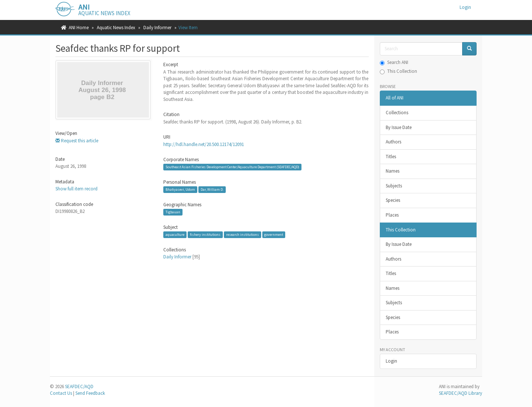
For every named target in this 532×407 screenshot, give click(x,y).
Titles (391, 157)
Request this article (77, 141)
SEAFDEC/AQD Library (461, 393)
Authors (393, 142)
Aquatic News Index (116, 28)
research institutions (243, 235)
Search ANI (394, 62)
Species (393, 200)
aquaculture (175, 235)
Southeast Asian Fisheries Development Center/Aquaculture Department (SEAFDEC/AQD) (232, 167)
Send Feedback (90, 393)
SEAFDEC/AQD (79, 386)
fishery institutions (205, 235)
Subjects (394, 186)
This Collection (398, 71)
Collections (397, 113)
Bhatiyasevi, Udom (180, 189)
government (274, 235)
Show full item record (76, 189)
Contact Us (61, 393)
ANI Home (79, 28)
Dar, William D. (212, 189)
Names (393, 171)
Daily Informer (157, 28)
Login (391, 361)
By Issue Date (399, 127)
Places (392, 215)
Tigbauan (173, 212)
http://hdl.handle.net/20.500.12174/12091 (204, 144)
